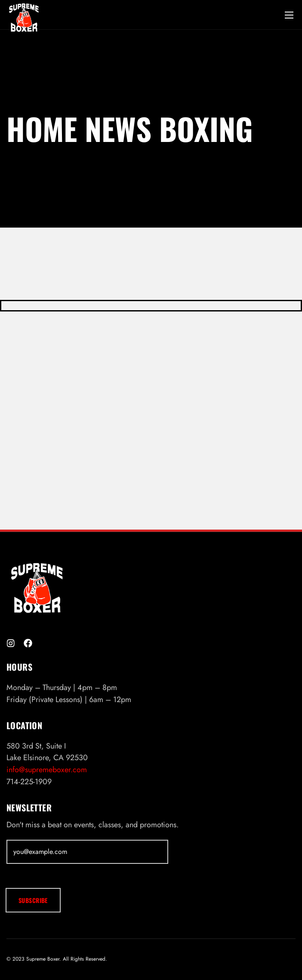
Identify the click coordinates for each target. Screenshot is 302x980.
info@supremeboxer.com (47, 770)
